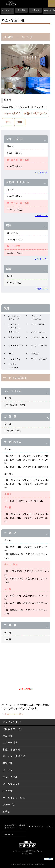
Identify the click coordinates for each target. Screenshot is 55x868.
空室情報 (35, 10)
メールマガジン (12, 784)
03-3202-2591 (27, 853)
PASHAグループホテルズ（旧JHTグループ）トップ (14, 826)
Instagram (9, 834)
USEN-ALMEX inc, (25, 864)
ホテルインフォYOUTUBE (42, 826)
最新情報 (21, 10)
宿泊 (8, 122)
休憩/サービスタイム (36, 113)
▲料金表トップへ (41, 172)
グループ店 (9, 805)
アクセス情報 (10, 777)
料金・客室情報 (50, 13)
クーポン (8, 770)
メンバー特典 (10, 743)
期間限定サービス (13, 729)
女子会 (7, 811)
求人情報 (8, 791)
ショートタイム (12, 113)
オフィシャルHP (7, 13)
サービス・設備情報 (14, 756)
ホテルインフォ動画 (14, 798)
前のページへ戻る (14, 714)
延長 (20, 122)
